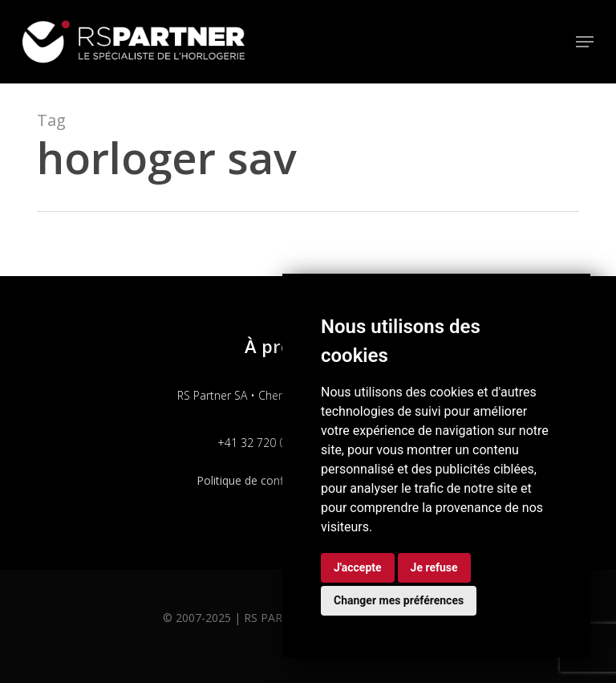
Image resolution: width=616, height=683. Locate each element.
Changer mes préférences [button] (399, 600)
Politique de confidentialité (265, 480)
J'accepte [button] (358, 567)
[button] (585, 42)
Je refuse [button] (434, 567)
